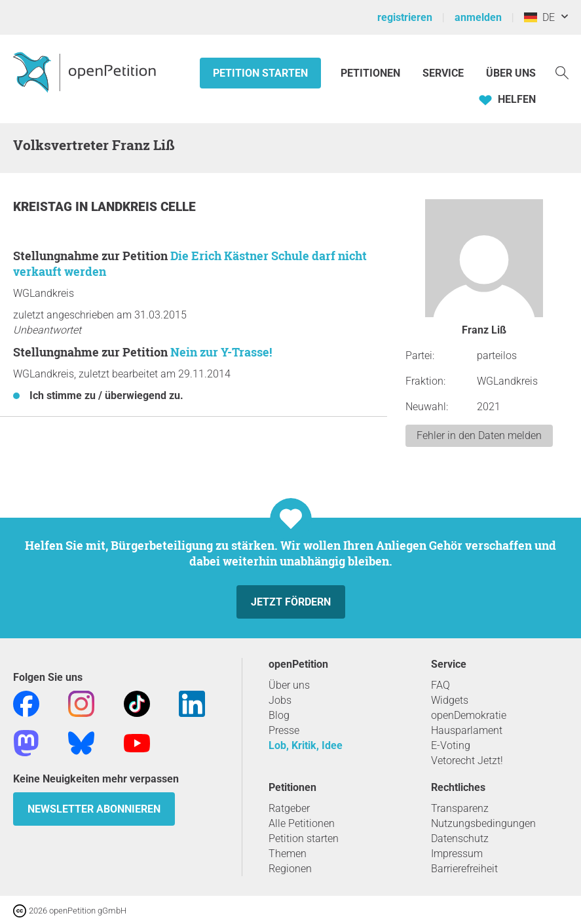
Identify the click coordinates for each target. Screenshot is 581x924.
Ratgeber (289, 808)
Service (443, 73)
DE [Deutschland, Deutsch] (539, 17)
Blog (279, 715)
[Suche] (562, 72)
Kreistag (44, 207)
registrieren (405, 17)
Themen (288, 854)
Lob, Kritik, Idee (306, 745)
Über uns (289, 685)
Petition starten (260, 73)
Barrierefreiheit (464, 869)
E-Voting (451, 745)
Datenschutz (460, 838)
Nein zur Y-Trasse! (221, 352)
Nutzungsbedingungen (483, 823)
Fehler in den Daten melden (479, 435)
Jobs (280, 700)
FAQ (440, 685)
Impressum (457, 854)
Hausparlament (467, 730)
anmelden (478, 17)
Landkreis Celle (143, 207)
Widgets (450, 700)
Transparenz (460, 808)
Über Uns (511, 73)
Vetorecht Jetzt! (467, 760)
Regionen (290, 869)
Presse (284, 730)
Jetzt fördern (291, 602)
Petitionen (372, 73)
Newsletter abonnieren (94, 809)
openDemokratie (469, 715)
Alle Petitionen (302, 823)
